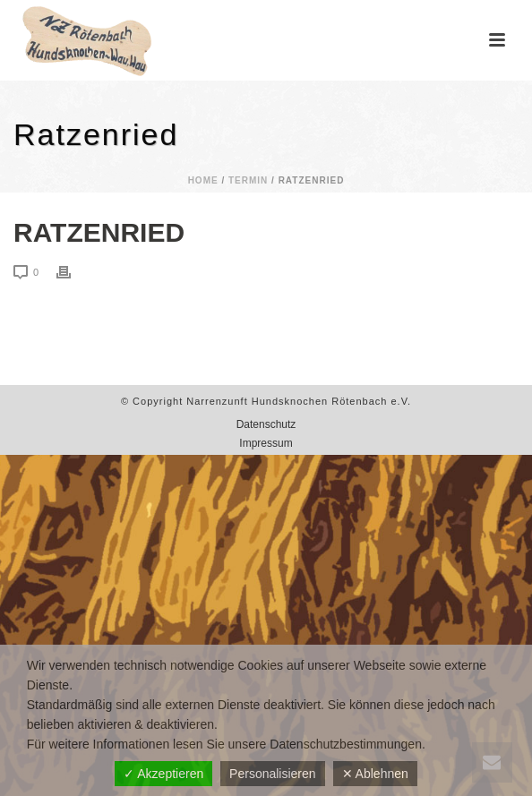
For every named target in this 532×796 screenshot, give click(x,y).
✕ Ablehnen (375, 774)
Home (203, 180)
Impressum (266, 443)
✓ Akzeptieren (163, 774)
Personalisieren (273, 774)
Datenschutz (266, 424)
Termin (248, 180)
